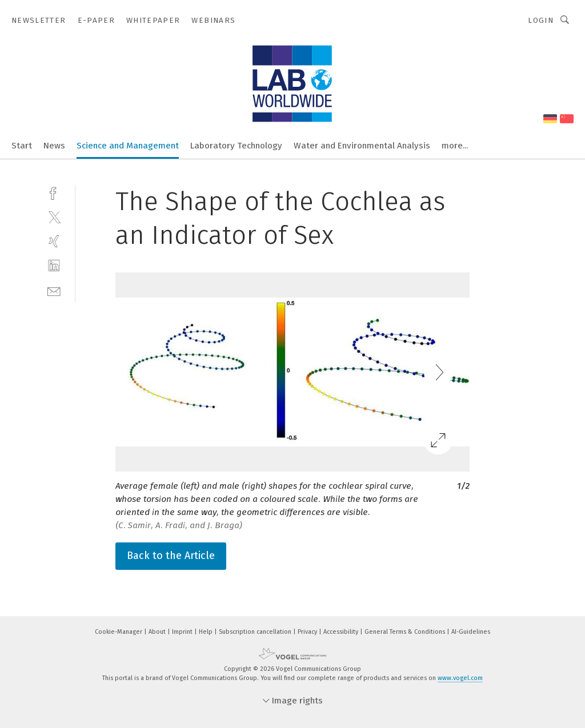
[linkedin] (54, 266)
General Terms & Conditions (406, 632)
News (54, 146)
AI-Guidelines (471, 632)
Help (207, 632)
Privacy (308, 632)
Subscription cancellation (256, 632)
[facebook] (54, 192)
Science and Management (128, 146)
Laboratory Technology (236, 146)
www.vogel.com (460, 678)
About (158, 632)
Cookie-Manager (119, 632)
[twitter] (54, 217)
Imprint (183, 632)
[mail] (54, 290)
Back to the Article (171, 556)
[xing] (54, 241)
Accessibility (342, 632)
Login (541, 20)
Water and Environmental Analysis (362, 146)
